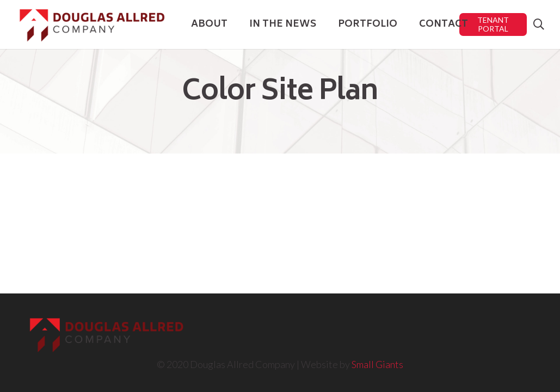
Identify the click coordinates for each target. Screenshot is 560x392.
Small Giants (377, 364)
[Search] (539, 24)
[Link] (92, 25)
